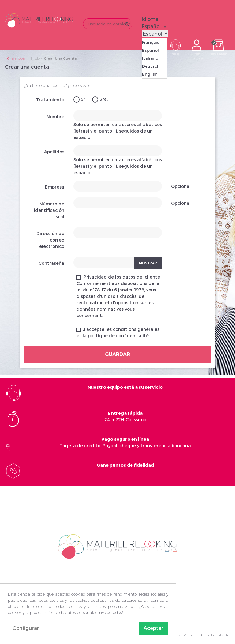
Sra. (100, 99)
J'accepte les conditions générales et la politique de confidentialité (118, 332)
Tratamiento (50, 100)
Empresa (55, 187)
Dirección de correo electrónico (50, 240)
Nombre (55, 116)
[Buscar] (108, 24)
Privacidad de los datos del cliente (118, 296)
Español (150, 50)
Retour (16, 59)
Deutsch (151, 66)
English (150, 74)
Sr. (80, 99)
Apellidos (54, 152)
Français (151, 42)
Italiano (150, 58)
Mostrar (148, 263)
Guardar (117, 354)
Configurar (26, 628)
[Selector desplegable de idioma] (155, 26)
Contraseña (51, 263)
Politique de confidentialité (206, 635)
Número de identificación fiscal (49, 210)
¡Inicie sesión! (80, 85)
